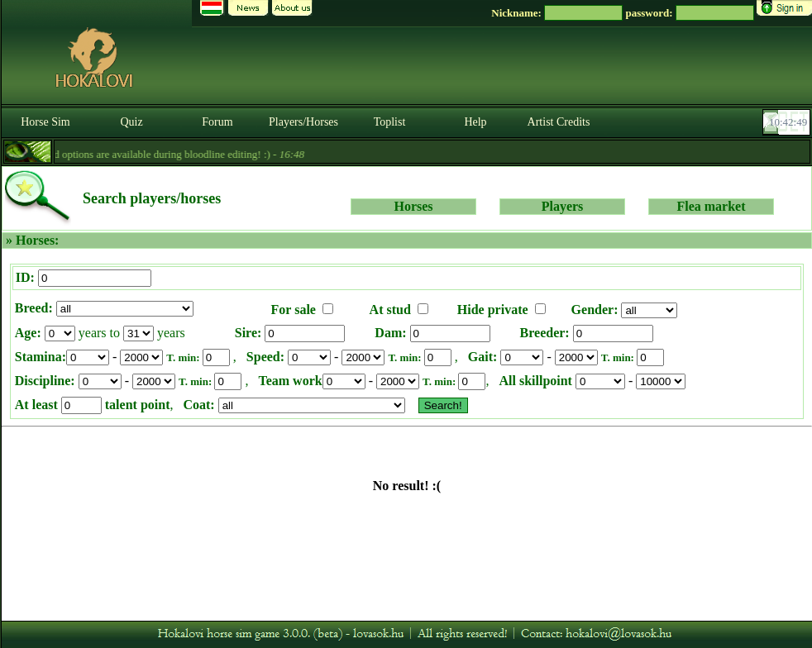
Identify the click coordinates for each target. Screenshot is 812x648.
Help (475, 122)
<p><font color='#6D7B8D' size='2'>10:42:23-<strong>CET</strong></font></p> (788, 122)
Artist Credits (559, 122)
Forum (217, 122)
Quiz (131, 122)
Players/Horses (303, 122)
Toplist (390, 122)
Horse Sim (45, 122)
